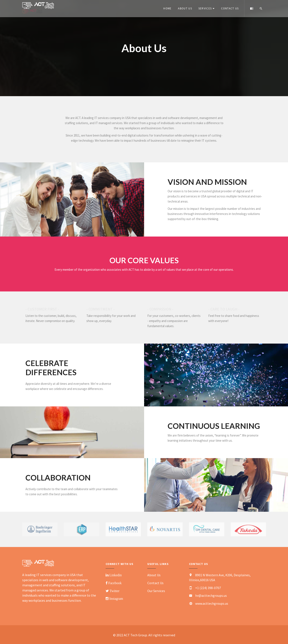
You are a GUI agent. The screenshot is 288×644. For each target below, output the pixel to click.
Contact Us (229, 8)
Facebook (115, 583)
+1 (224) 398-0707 (208, 588)
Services (204, 8)
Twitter (114, 591)
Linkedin (115, 575)
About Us (184, 8)
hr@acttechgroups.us (211, 595)
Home (167, 8)
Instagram (116, 598)
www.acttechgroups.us (212, 603)
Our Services (156, 591)
